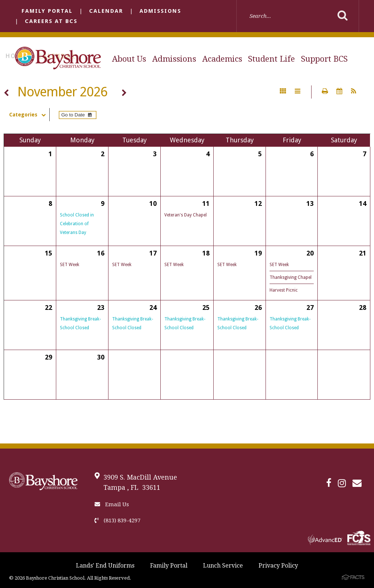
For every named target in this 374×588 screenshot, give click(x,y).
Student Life (271, 59)
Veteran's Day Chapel (186, 215)
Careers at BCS (51, 21)
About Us (129, 59)
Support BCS (324, 59)
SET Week (70, 265)
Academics (222, 59)
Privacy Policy (278, 566)
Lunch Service (223, 566)
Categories (29, 115)
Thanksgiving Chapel (291, 277)
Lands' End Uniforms (105, 566)
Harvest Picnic (284, 290)
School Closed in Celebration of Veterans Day (77, 224)
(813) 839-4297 (117, 520)
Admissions (160, 11)
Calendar (106, 11)
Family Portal (47, 11)
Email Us (112, 504)
